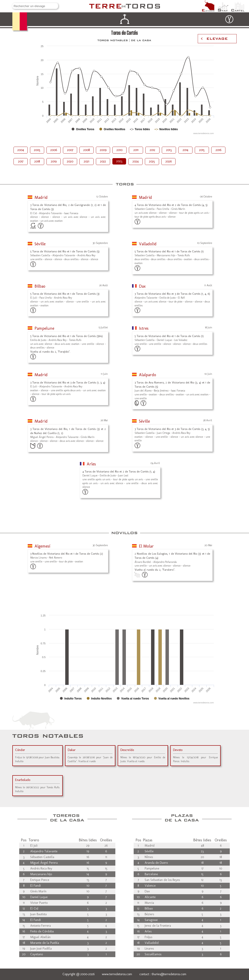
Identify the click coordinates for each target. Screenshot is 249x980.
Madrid (41, 197)
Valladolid (148, 244)
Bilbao (40, 286)
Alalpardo (148, 375)
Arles (91, 464)
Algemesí (42, 546)
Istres (144, 328)
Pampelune (44, 328)
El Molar (146, 546)
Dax (142, 286)
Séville (40, 244)
